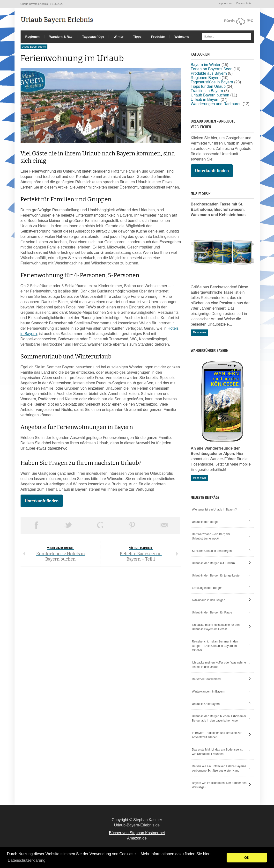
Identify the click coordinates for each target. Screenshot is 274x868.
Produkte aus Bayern (209, 73)
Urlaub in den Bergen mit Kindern (213, 563)
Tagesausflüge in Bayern (212, 82)
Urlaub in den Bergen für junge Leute (216, 576)
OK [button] (247, 858)
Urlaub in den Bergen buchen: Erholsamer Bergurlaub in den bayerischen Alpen (219, 718)
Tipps (137, 37)
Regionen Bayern (206, 78)
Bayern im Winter (206, 65)
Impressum (225, 3)
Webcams (182, 37)
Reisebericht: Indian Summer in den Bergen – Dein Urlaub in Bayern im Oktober (215, 646)
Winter (118, 37)
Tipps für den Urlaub (208, 86)
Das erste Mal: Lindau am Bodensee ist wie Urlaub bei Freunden (217, 752)
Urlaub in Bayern (205, 99)
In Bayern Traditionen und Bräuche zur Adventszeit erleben (217, 735)
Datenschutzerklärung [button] (27, 860)
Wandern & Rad (61, 37)
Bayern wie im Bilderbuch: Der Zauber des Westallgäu (219, 785)
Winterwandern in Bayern (208, 692)
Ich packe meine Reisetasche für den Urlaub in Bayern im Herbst (216, 627)
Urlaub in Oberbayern (206, 704)
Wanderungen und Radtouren (216, 104)
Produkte (158, 37)
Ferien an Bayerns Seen (212, 69)
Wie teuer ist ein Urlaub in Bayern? (214, 510)
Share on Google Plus (100, 525)
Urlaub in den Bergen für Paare (212, 613)
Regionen (33, 37)
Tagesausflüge (93, 37)
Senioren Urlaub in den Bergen (212, 551)
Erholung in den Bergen (207, 588)
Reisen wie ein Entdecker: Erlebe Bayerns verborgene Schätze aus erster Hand (219, 768)
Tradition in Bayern (207, 91)
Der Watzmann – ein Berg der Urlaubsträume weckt (211, 536)
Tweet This (68, 525)
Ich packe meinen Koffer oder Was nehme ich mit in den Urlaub (219, 665)
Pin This (132, 525)
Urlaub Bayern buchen (34, 47)
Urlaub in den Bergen (206, 522)
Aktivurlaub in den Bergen (209, 600)
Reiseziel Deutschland (206, 679)
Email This (164, 525)
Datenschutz (244, 3)
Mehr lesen (200, 332)
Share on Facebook (37, 525)
